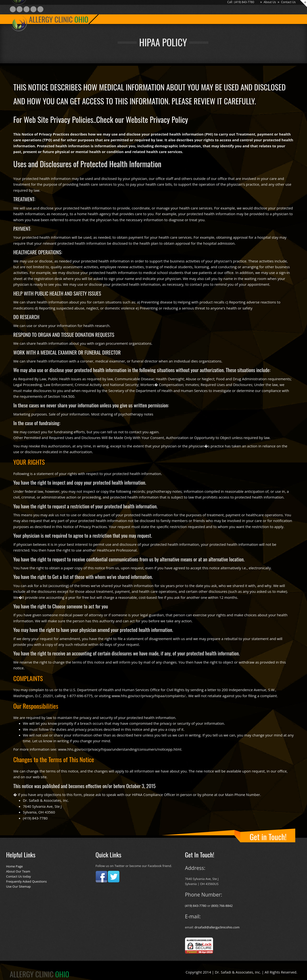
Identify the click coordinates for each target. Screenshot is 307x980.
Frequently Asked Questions (27, 881)
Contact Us (288, 2)
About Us (270, 2)
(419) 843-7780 (196, 906)
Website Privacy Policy (157, 119)
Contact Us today (19, 876)
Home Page (15, 866)
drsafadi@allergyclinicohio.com (217, 927)
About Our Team (18, 871)
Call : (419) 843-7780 (241, 2)
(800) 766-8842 (222, 906)
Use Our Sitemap (19, 886)
